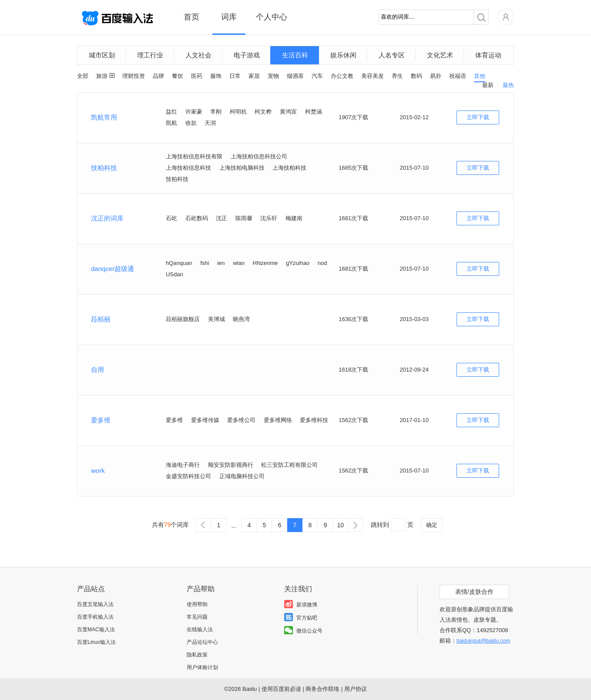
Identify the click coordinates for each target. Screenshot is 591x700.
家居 (254, 76)
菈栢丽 (101, 319)
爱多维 (101, 420)
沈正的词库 (107, 218)
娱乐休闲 (343, 55)
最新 (488, 85)
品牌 (158, 76)
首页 (191, 17)
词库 (229, 17)
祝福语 (458, 76)
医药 (197, 76)
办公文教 (342, 76)
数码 (416, 76)
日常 (235, 76)
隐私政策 (197, 655)
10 (340, 525)
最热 (508, 85)
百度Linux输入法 (96, 642)
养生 (397, 76)
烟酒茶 (295, 76)
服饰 (216, 76)
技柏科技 (104, 168)
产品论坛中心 (202, 642)
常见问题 (197, 617)
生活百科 (295, 55)
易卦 (436, 76)
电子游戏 (247, 55)
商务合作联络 (322, 689)
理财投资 (134, 76)
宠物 (273, 76)
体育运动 (488, 55)
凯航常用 (104, 117)
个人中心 (272, 17)
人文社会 (198, 55)
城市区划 (102, 55)
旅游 (102, 76)
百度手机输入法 (95, 617)
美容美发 (373, 76)
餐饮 (178, 76)
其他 (480, 76)
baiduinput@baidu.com (483, 641)
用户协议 (356, 689)
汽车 (317, 76)
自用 (97, 370)
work (98, 471)
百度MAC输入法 (96, 630)
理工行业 (150, 55)
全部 (83, 76)
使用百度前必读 (281, 689)
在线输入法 (200, 630)
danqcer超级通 (112, 269)
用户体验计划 (202, 667)
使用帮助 (197, 604)
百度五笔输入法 (95, 604)
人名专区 (392, 55)
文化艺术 (440, 55)
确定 (432, 525)
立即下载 (478, 117)
